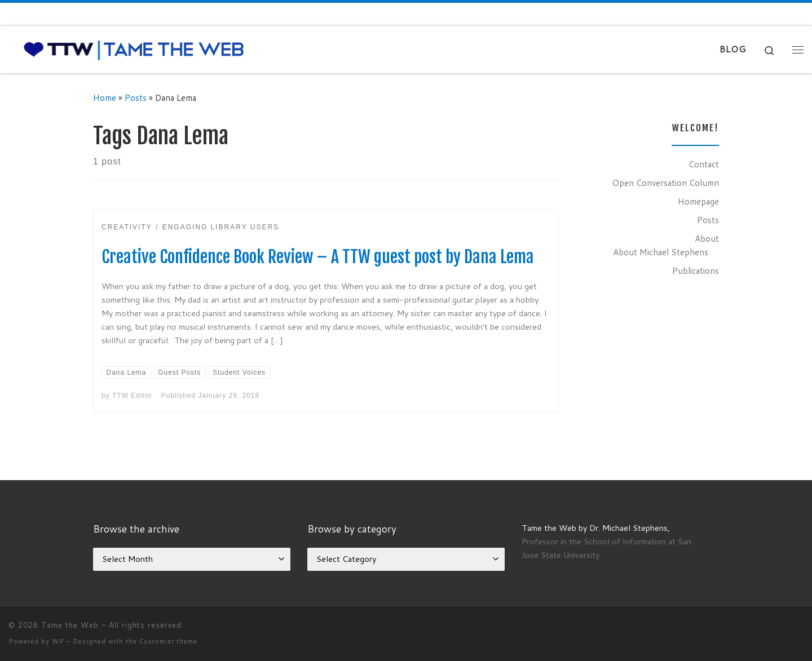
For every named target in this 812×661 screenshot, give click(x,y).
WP (58, 641)
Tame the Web (70, 625)
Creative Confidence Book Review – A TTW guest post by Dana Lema (318, 257)
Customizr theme (168, 641)
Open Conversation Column (665, 183)
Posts (136, 97)
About (707, 238)
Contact (704, 164)
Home (105, 97)
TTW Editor (132, 396)
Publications (696, 270)
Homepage (698, 201)
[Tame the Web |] (134, 49)
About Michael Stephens (661, 252)
